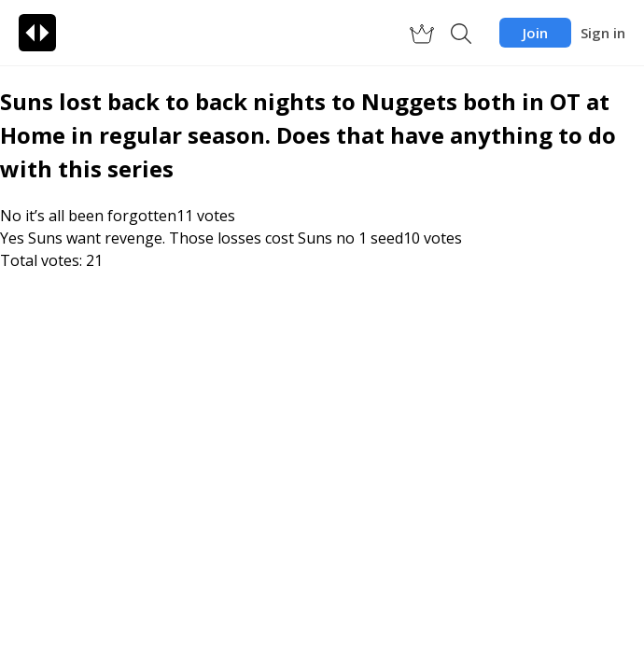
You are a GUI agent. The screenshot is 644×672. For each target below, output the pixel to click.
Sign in (603, 33)
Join (535, 33)
